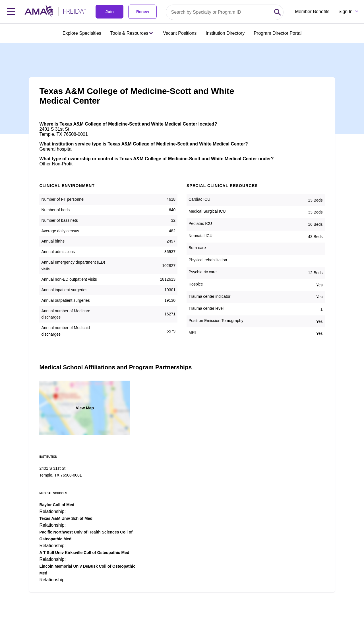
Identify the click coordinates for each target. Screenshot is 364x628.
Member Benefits (312, 12)
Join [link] (110, 12)
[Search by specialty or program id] (219, 12)
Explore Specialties (82, 33)
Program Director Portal (278, 33)
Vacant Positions (180, 33)
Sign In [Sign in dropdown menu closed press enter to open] (346, 12)
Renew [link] (143, 12)
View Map (85, 408)
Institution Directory (225, 33)
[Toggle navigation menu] (11, 12)
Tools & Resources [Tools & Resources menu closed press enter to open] (132, 33)
